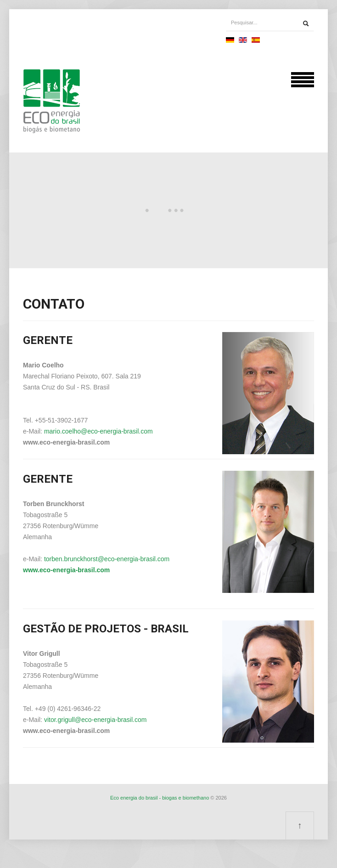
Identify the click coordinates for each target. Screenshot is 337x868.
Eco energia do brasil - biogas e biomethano (160, 798)
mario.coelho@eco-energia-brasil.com (98, 431)
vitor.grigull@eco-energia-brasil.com (95, 720)
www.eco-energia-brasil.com (66, 570)
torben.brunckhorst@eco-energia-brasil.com (107, 559)
